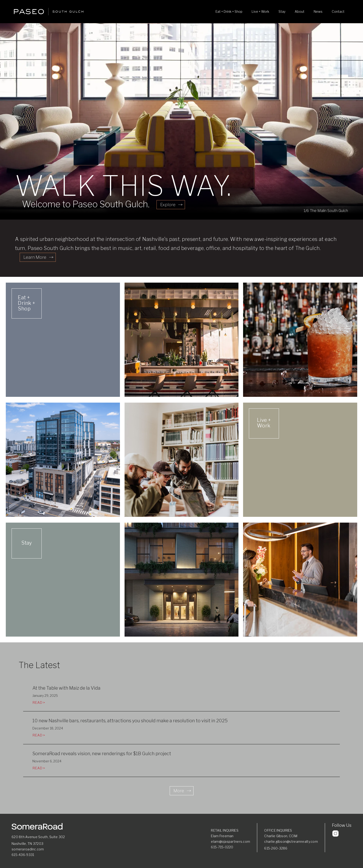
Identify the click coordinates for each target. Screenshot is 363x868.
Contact (338, 11)
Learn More (35, 257)
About (300, 11)
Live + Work (260, 11)
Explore (168, 205)
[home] (49, 11)
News (318, 11)
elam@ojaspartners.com (230, 841)
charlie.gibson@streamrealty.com (291, 841)
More (179, 791)
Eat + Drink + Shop (229, 11)
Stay (282, 11)
